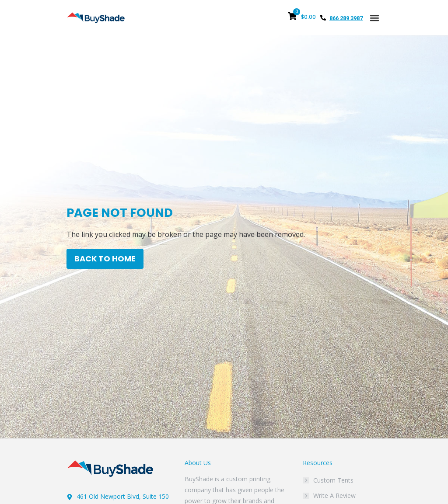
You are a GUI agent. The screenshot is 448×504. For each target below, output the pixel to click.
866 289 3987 (346, 18)
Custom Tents (333, 480)
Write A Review (334, 495)
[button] (374, 18)
